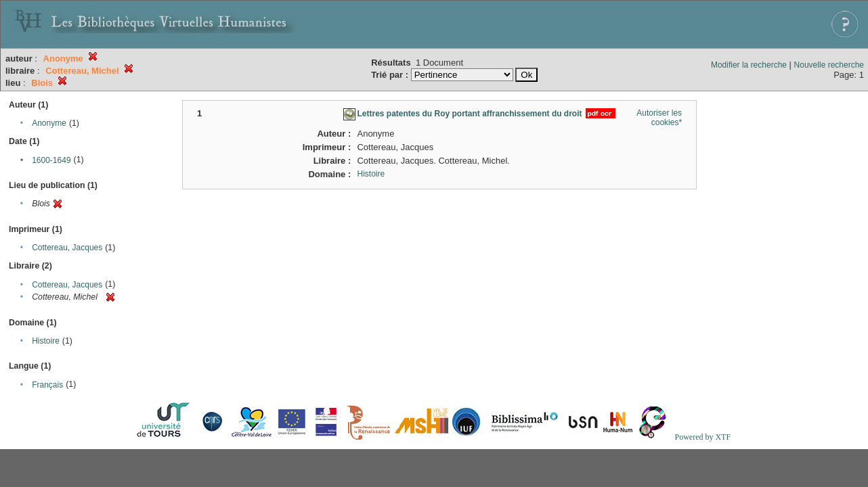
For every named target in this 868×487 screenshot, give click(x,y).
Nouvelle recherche (829, 65)
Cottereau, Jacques (67, 248)
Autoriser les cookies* (659, 118)
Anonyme (49, 123)
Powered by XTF (702, 437)
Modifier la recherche (749, 65)
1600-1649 (51, 160)
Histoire (46, 341)
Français (47, 385)
